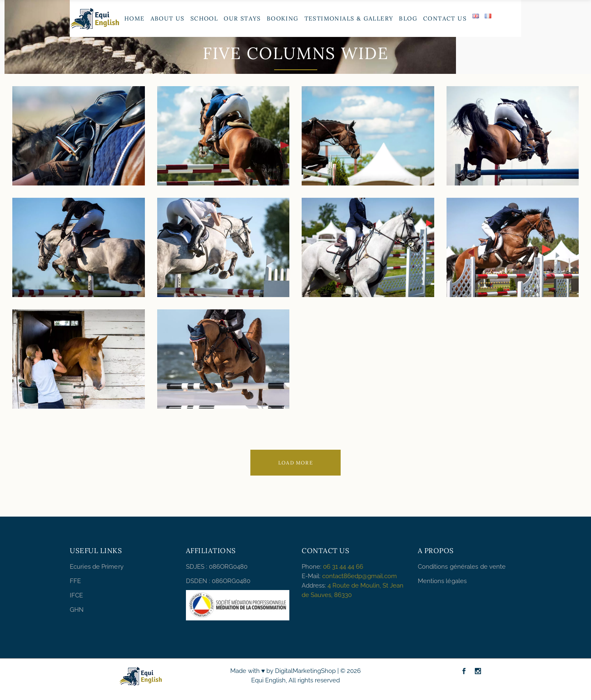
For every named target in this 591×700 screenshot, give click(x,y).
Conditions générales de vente (462, 567)
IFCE (76, 595)
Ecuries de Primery (97, 567)
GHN (77, 610)
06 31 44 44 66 (343, 567)
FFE (75, 581)
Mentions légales (442, 581)
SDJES (195, 567)
